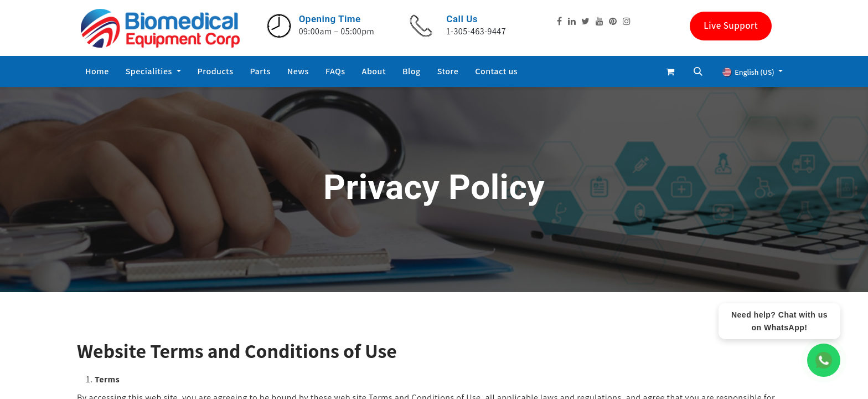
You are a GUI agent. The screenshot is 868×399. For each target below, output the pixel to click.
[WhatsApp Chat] (824, 360)
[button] (698, 71)
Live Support (731, 25)
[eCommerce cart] (670, 71)
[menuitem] (97, 71)
